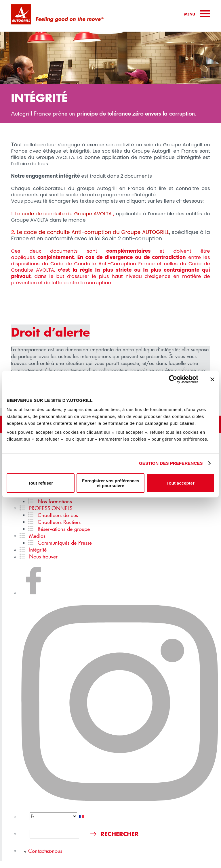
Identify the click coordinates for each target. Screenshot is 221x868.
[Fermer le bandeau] (212, 379)
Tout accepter (181, 483)
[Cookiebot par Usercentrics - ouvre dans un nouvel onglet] (173, 379)
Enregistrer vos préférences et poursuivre (110, 483)
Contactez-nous (45, 851)
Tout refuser (41, 483)
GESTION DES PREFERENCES (171, 463)
